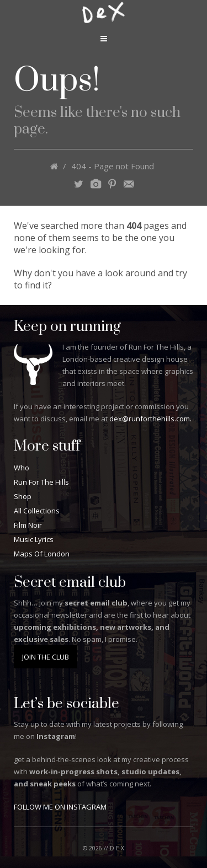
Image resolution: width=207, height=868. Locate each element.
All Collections (37, 511)
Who (22, 468)
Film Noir (28, 525)
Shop (23, 496)
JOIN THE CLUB (46, 657)
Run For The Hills (41, 482)
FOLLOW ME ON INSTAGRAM (60, 807)
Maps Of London (42, 554)
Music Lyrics (34, 539)
